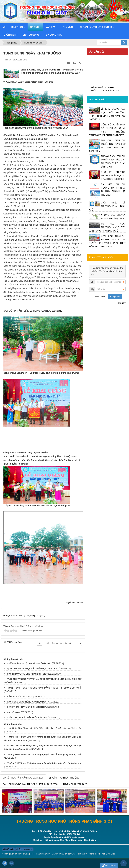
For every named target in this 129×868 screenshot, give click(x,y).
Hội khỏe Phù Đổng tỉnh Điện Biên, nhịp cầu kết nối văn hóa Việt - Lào (45, 728)
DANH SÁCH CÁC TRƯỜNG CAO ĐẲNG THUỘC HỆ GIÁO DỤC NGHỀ (45, 688)
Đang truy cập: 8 (24, 849)
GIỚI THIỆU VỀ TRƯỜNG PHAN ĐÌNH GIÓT (27, 674)
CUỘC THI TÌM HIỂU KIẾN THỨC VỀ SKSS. (27, 718)
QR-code (9, 849)
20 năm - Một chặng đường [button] (97, 28)
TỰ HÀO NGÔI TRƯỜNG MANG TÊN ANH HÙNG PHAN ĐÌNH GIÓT (107, 227)
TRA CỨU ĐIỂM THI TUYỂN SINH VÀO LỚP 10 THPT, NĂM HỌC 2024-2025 (107, 146)
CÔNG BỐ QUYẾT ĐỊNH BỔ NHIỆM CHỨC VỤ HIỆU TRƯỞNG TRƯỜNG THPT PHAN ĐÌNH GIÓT (107, 130)
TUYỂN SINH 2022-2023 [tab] (75, 784)
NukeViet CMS (68, 854)
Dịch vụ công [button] (32, 36)
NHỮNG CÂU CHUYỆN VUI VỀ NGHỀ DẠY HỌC (29, 663)
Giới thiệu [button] (18, 28)
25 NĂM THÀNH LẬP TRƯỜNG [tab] (64, 778)
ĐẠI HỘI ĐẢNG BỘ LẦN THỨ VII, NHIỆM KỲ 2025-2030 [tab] (30, 784)
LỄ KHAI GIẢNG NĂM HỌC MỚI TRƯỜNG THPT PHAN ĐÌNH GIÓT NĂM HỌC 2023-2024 (107, 114)
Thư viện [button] (69, 28)
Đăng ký (122, 303)
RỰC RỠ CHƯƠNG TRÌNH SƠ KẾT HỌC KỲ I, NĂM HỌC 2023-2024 (113, 176)
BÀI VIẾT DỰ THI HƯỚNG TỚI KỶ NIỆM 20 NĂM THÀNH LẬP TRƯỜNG (113, 190)
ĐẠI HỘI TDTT (14, 712)
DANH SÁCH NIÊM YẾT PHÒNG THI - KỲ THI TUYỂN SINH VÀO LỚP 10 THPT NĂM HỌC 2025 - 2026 (107, 241)
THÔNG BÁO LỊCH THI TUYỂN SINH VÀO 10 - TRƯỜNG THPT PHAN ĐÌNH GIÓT (113, 161)
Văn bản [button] (52, 28)
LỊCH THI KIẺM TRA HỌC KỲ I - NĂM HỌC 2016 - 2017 (33, 669)
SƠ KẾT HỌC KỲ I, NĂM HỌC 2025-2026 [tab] (23, 778)
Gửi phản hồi (109, 866)
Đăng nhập (115, 296)
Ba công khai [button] (54, 35)
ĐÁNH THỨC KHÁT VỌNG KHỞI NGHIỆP (26, 707)
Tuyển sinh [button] (10, 36)
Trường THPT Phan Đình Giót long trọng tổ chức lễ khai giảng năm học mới (44, 754)
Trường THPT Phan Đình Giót (37, 854)
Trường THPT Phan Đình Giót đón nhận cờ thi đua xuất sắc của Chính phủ (44, 763)
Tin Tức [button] (35, 28)
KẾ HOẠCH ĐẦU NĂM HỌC (20, 697)
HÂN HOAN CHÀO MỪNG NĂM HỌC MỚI (27, 702)
